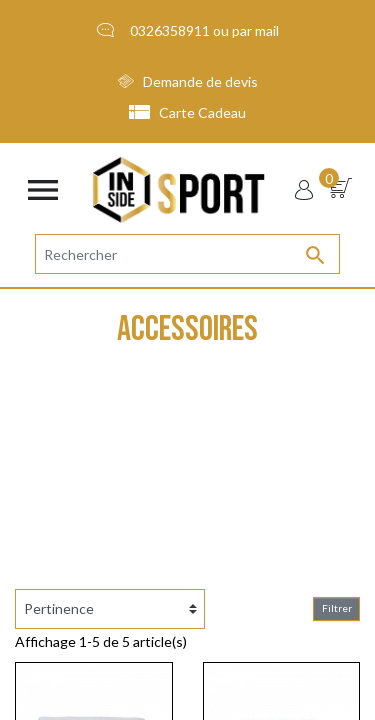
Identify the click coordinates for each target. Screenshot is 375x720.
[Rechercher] (187, 254)
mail (267, 30)
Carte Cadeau (188, 112)
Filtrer (337, 608)
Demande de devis (188, 81)
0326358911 (170, 30)
